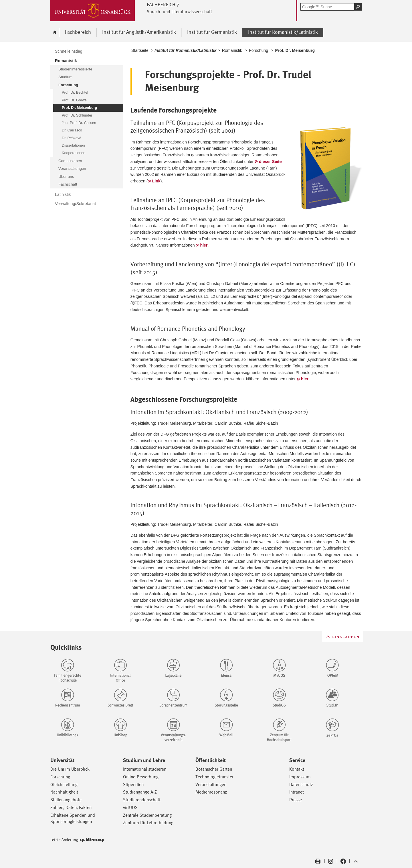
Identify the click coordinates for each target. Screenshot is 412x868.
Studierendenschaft (142, 800)
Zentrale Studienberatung (147, 815)
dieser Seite (270, 162)
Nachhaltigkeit (64, 792)
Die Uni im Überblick (70, 769)
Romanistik (232, 50)
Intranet (297, 792)
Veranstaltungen (211, 785)
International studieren (145, 769)
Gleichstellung (64, 785)
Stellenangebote (66, 800)
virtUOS (130, 807)
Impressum (300, 777)
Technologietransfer (214, 777)
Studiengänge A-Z (140, 792)
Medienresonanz (211, 792)
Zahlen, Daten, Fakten (71, 807)
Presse (296, 800)
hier (204, 245)
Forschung (259, 50)
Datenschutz (301, 785)
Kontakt (297, 769)
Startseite (140, 50)
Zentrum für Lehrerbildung (148, 823)
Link (156, 181)
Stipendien (133, 785)
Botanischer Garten (214, 769)
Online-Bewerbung (141, 777)
